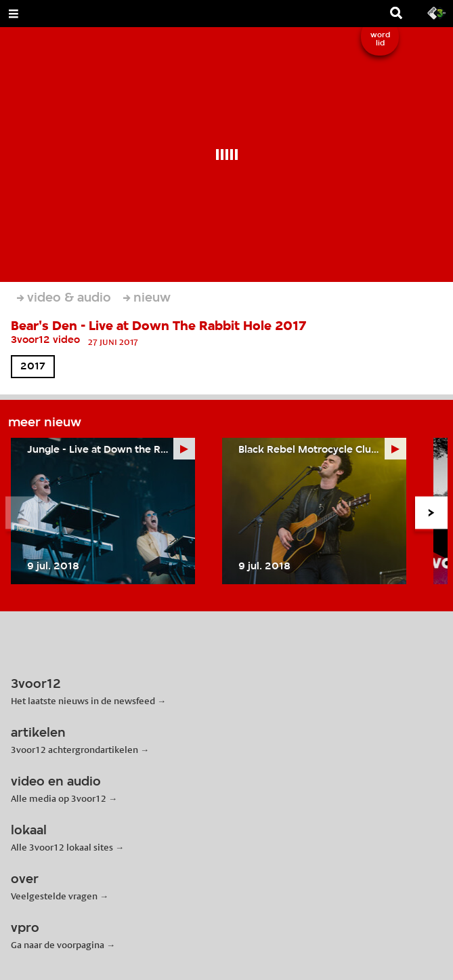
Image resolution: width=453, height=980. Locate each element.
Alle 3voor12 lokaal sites (62, 847)
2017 (33, 367)
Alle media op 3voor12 (59, 798)
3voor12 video (45, 340)
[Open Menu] (14, 14)
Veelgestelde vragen (54, 896)
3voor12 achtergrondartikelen (74, 750)
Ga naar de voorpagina (58, 945)
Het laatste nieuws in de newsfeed (83, 701)
